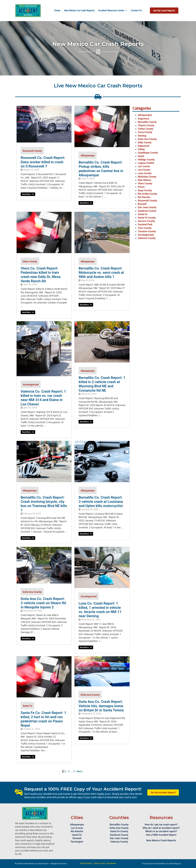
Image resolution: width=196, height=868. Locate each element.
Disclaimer (112, 863)
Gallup (141, 149)
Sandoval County (147, 211)
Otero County (30, 261)
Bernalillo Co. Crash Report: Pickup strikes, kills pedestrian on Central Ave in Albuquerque (101, 169)
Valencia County (147, 238)
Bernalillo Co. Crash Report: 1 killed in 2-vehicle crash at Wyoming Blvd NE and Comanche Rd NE (102, 384)
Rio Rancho (144, 197)
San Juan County (147, 207)
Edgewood (144, 146)
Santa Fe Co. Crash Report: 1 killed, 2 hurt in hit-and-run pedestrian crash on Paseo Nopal (43, 719)
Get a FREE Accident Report (161, 835)
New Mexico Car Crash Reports (79, 11)
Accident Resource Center (113, 11)
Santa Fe (27, 706)
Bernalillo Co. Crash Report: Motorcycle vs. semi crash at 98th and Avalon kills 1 (101, 273)
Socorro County (146, 221)
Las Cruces (144, 166)
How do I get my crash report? (161, 825)
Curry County (145, 132)
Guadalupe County (148, 153)
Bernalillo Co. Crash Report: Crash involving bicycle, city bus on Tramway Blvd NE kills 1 (44, 504)
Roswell (142, 204)
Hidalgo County (146, 160)
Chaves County (146, 125)
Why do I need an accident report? (161, 828)
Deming (142, 136)
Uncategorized (31, 385)
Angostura (143, 119)
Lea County (144, 170)
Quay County (145, 190)
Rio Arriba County (147, 194)
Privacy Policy (86, 863)
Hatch (141, 156)
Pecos (141, 187)
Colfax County (146, 129)
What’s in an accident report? (161, 831)
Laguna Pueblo (146, 163)
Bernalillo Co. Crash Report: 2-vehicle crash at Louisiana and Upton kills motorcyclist (101, 502)
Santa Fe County (147, 218)
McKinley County (147, 177)
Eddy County (145, 142)
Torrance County (147, 231)
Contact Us (137, 11)
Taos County (145, 228)
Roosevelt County (32, 151)
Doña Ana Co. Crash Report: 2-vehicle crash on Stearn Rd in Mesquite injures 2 (43, 603)
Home (56, 11)
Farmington (77, 842)
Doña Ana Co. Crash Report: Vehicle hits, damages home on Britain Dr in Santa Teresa (101, 706)
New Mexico (145, 180)
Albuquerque (88, 155)
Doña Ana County (32, 592)
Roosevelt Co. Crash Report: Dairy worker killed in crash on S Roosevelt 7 (43, 162)
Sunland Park (145, 224)
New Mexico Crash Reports (161, 840)
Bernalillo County (147, 122)
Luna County (145, 173)
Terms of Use (99, 863)
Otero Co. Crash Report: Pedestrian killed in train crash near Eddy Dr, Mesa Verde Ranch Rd (41, 275)
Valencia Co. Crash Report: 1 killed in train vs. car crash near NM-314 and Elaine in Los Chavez (43, 398)
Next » (80, 771)
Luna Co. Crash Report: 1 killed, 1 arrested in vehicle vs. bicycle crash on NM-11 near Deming (100, 610)
